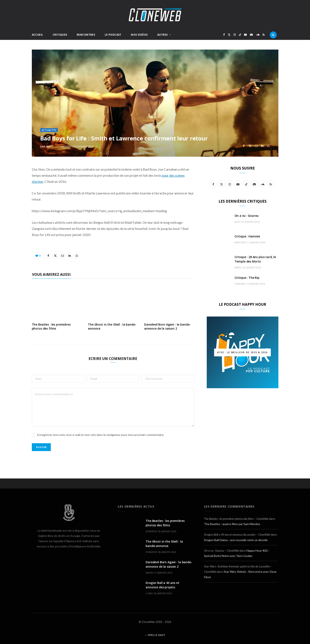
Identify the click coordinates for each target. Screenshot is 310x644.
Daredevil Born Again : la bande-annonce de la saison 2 (167, 326)
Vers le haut (155, 635)
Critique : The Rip (247, 278)
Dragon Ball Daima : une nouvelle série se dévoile (236, 540)
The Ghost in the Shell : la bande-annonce (112, 326)
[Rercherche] (273, 35)
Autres (162, 35)
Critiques (60, 35)
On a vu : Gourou (247, 216)
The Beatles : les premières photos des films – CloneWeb (236, 519)
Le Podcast (113, 35)
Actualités (49, 130)
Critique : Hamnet (248, 236)
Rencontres (86, 35)
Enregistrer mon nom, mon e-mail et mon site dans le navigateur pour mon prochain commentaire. (101, 435)
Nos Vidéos (139, 35)
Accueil (38, 35)
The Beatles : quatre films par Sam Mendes (232, 524)
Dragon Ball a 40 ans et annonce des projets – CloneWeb (237, 534)
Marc (50, 146)
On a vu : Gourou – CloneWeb (221, 550)
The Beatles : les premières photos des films (51, 326)
